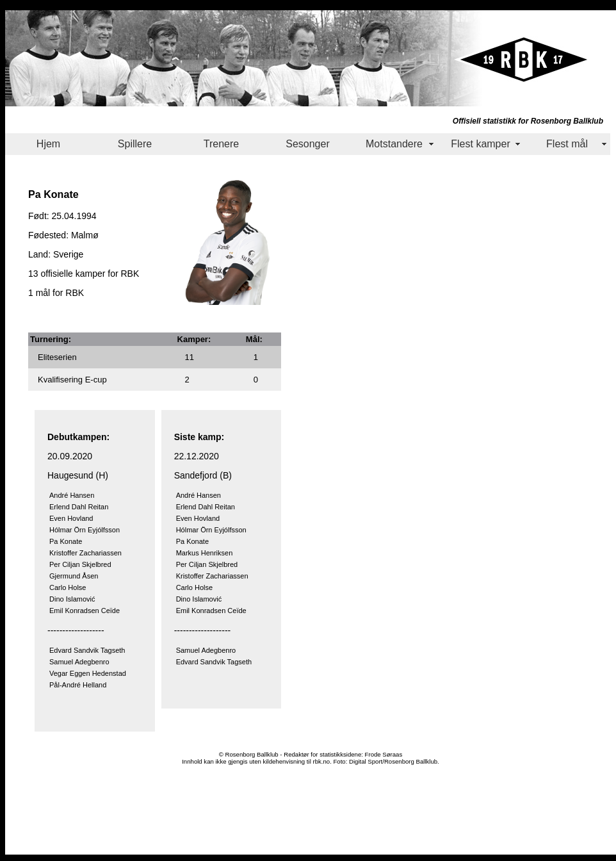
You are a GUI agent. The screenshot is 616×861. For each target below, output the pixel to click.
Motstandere (394, 144)
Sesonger (308, 144)
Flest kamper (480, 144)
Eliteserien (57, 357)
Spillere (135, 144)
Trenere (221, 144)
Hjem (48, 144)
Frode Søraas (384, 754)
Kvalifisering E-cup (72, 380)
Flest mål (567, 144)
